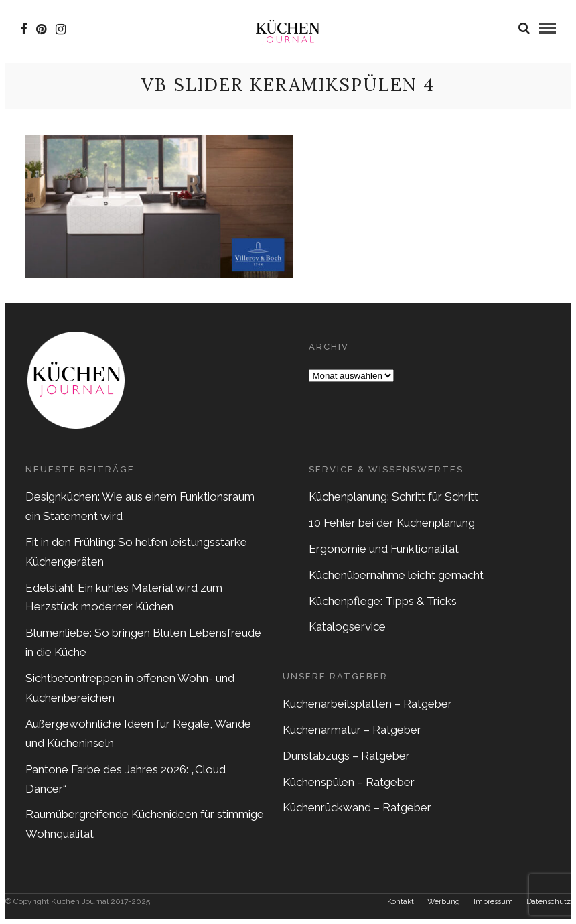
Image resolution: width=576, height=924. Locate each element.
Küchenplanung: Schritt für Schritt (393, 497)
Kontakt (401, 902)
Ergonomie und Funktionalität (384, 549)
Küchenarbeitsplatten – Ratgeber (367, 704)
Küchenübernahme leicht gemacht (396, 575)
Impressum (493, 902)
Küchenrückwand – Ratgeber (357, 807)
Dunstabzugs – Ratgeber (346, 756)
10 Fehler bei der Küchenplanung (392, 523)
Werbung (444, 902)
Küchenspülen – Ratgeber (349, 782)
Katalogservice (347, 626)
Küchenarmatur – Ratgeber (352, 730)
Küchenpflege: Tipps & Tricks (383, 601)
